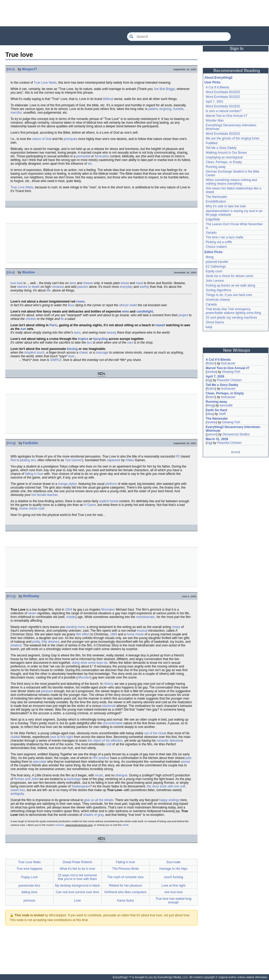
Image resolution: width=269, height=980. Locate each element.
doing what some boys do (90, 663)
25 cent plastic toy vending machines (231, 318)
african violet (128, 305)
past (188, 758)
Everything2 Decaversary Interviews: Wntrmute (233, 429)
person (212, 434)
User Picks (212, 82)
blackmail (109, 706)
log (209, 380)
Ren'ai (15, 460)
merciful (16, 113)
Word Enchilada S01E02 (223, 92)
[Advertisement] (134, 13)
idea (11, 69)
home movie (135, 634)
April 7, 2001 (214, 102)
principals (71, 139)
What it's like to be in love (77, 869)
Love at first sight (174, 886)
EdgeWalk (213, 219)
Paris (53, 325)
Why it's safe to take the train (226, 206)
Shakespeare (81, 786)
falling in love (34, 474)
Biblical (108, 99)
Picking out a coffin (219, 242)
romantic (163, 741)
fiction (211, 363)
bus (89, 343)
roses (80, 301)
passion (83, 287)
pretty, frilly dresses (46, 642)
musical (142, 631)
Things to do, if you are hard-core (229, 295)
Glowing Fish (231, 372)
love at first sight (62, 737)
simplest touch (34, 353)
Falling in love (125, 862)
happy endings (169, 800)
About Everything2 (218, 78)
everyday (126, 287)
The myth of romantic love (125, 877)
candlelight (145, 311)
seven (32, 613)
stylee (73, 484)
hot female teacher (45, 495)
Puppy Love (29, 877)
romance (58, 287)
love (71, 356)
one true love (173, 892)
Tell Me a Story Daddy (221, 148)
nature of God (42, 139)
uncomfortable (113, 723)
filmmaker (108, 610)
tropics (83, 339)
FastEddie (30, 443)
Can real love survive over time (77, 892)
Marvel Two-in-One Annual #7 (226, 116)
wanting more (75, 627)
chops (176, 627)
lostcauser (228, 363)
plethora (111, 484)
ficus (71, 305)
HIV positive (101, 758)
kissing (72, 349)
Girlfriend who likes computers (125, 892)
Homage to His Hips (174, 869)
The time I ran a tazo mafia (224, 237)
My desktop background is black (77, 886)
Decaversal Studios (236, 434)
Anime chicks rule (31, 509)
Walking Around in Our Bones (226, 153)
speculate (40, 762)
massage (102, 353)
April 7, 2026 (215, 376)
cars (130, 343)
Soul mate (173, 862)
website (60, 825)
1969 (113, 634)
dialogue (121, 775)
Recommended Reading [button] (237, 71)
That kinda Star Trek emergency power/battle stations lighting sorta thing (233, 311)
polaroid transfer (217, 262)
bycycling (100, 339)
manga (63, 484)
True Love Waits (45, 83)
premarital (83, 156)
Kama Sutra (125, 901)
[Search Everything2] (179, 37)
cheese (88, 283)
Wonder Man (215, 120)
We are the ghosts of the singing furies (233, 138)
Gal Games (73, 460)
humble (178, 109)
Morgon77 (30, 69)
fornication (102, 156)
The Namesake (216, 197)
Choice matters (216, 247)
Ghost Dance (215, 322)
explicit (104, 501)
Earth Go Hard (216, 410)
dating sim (29, 460)
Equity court (214, 271)
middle (71, 617)
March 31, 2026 (217, 439)
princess (30, 901)
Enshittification (216, 202)
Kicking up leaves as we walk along (230, 285)
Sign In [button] (237, 49)
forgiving (165, 109)
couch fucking (173, 877)
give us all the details (99, 800)
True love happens (29, 869)
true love (17, 283)
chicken (31, 319)
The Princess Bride (125, 869)
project (183, 315)
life (48, 290)
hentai (114, 501)
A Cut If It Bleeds (217, 87)
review (211, 372)
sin (90, 164)
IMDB (125, 825)
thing (11, 443)
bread (125, 283)
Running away (216, 167)
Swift (222, 414)
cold (108, 744)
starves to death (28, 287)
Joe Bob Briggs (164, 89)
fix (62, 319)
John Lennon (215, 281)
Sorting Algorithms (218, 290)
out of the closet (155, 733)
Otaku (130, 460)
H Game (90, 505)
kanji (209, 327)
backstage (74, 779)
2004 (69, 610)
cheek (83, 353)
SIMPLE (56, 360)
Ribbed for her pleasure (125, 886)
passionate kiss (29, 886)
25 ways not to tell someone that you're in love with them (77, 877)
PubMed (212, 143)
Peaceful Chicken (229, 380)
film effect (83, 634)
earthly (144, 287)
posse (186, 762)
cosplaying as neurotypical (224, 157)
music (99, 775)
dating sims (30, 892)
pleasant (47, 691)
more (236, 452)
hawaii (160, 325)
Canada (211, 304)
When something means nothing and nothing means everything (231, 182)
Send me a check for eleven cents (229, 276)
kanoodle (226, 405)
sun (23, 329)
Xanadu (211, 233)
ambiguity (17, 794)
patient (153, 109)
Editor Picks (213, 252)
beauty (111, 333)
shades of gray (93, 815)
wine (73, 283)
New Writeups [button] (237, 350)
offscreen (84, 677)
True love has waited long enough (173, 901)
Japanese (113, 460)
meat (139, 283)
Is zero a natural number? (224, 111)
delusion (176, 741)
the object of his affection (105, 741)
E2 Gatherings (216, 267)
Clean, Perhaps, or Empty (224, 162)
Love (77, 901)
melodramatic (146, 617)
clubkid (15, 737)
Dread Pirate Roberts (77, 862)
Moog (210, 257)
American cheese (218, 300)
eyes (77, 333)
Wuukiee (29, 272)
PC (178, 456)
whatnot (16, 645)
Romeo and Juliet (26, 779)
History (109, 684)
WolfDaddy (31, 596)
